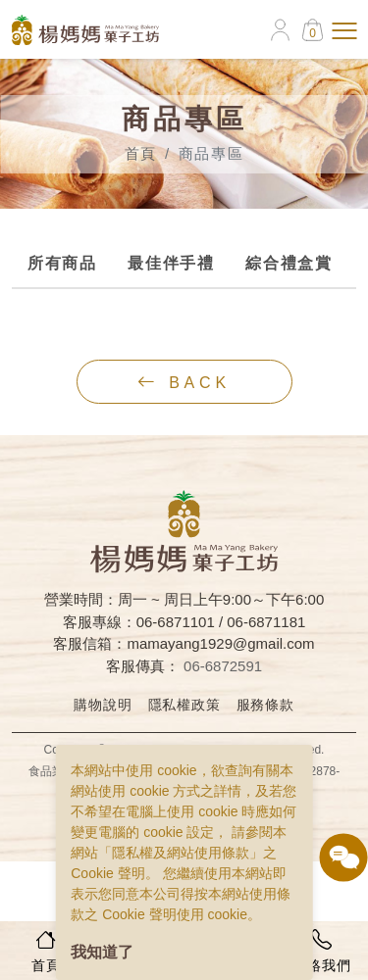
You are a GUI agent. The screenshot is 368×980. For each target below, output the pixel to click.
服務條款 (265, 705)
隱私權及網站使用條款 (181, 853)
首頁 (141, 153)
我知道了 (102, 952)
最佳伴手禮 (171, 263)
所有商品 (62, 263)
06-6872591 (223, 666)
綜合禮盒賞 (289, 263)
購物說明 (103, 705)
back (184, 382)
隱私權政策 (184, 705)
